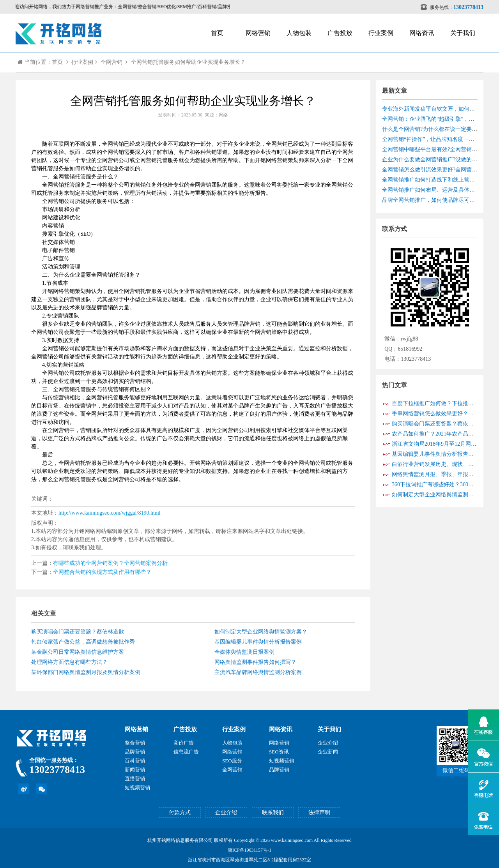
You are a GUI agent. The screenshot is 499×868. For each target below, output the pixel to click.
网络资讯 (422, 33)
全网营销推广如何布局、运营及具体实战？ (434, 190)
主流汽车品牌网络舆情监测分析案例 (258, 672)
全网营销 (111, 62)
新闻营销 (135, 770)
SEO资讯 (279, 752)
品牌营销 (135, 752)
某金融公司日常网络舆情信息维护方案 (78, 652)
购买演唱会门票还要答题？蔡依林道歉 (78, 632)
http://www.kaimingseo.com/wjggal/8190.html (110, 513)
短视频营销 (137, 788)
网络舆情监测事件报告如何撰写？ (255, 662)
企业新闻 (328, 752)
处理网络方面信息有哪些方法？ (69, 662)
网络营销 (258, 33)
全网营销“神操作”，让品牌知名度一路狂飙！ (436, 139)
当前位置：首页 (40, 62)
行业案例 (381, 33)
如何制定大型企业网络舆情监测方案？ (261, 632)
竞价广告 (184, 743)
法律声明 (319, 812)
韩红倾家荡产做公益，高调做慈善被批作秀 (83, 642)
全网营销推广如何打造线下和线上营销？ (431, 180)
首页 (217, 33)
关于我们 (463, 33)
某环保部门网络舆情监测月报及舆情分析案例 (86, 672)
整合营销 (135, 743)
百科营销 (135, 761)
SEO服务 (232, 761)
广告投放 (340, 33)
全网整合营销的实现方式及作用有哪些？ (102, 572)
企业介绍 (328, 743)
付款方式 (180, 812)
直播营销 (135, 779)
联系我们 (273, 812)
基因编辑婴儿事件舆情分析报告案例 (258, 642)
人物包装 (299, 33)
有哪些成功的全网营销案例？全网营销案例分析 (110, 563)
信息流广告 (186, 752)
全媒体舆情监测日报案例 (244, 652)
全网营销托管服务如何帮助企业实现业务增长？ (188, 62)
